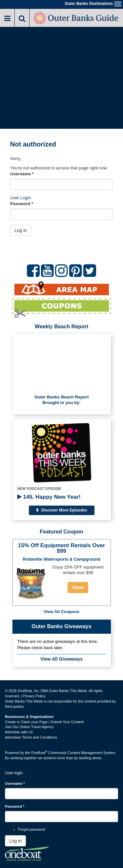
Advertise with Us (19, 732)
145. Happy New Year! (49, 497)
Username (22, 174)
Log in (21, 230)
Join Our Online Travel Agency (29, 727)
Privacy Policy (34, 696)
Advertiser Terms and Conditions (31, 737)
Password (22, 204)
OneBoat (39, 753)
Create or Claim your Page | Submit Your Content (44, 722)
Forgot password (31, 829)
